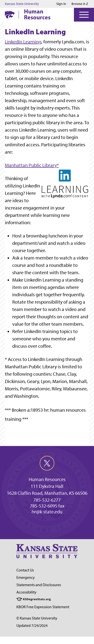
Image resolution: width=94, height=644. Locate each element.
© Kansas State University (37, 618)
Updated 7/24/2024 (32, 625)
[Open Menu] (84, 15)
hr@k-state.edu (47, 512)
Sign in (61, 4)
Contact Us (25, 570)
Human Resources (37, 14)
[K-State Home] (10, 15)
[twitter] (47, 463)
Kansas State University (22, 4)
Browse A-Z (80, 4)
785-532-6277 (47, 500)
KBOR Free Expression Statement (43, 607)
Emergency (26, 577)
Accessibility (26, 592)
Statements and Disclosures (39, 585)
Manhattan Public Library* (32, 165)
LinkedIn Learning (23, 42)
